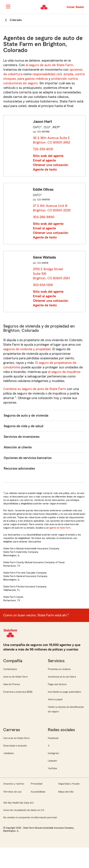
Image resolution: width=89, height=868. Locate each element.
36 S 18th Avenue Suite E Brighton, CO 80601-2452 (52, 140)
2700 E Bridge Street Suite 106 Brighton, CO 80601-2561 (52, 274)
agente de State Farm (60, 528)
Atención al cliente (18, 447)
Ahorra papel (55, 699)
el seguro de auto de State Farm (49, 65)
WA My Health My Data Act (18, 803)
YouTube (52, 768)
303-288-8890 (44, 217)
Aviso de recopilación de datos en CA (24, 810)
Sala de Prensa (11, 684)
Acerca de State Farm (15, 677)
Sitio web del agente (48, 156)
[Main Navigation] (8, 6)
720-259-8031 (43, 149)
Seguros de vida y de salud (23, 426)
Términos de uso (12, 792)
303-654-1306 (43, 285)
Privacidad (37, 784)
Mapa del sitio (66, 792)
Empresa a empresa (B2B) (18, 692)
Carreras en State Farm (16, 738)
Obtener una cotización (51, 165)
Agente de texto (45, 169)
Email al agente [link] (44, 160)
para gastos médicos (33, 79)
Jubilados (9, 753)
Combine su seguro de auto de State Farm (35, 389)
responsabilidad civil (47, 74)
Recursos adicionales (19, 468)
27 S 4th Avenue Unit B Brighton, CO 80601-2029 (52, 208)
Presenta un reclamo (59, 669)
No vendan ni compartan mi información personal (30, 817)
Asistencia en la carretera (62, 677)
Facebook (53, 738)
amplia (68, 74)
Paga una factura (57, 684)
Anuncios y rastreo (14, 784)
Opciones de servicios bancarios (28, 458)
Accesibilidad (38, 792)
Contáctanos (10, 669)
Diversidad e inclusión (15, 746)
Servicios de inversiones (22, 437)
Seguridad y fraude (69, 784)
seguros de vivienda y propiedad (27, 349)
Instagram (53, 753)
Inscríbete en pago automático (64, 692)
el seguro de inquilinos (64, 372)
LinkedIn (52, 761)
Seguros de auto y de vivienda (26, 416)
